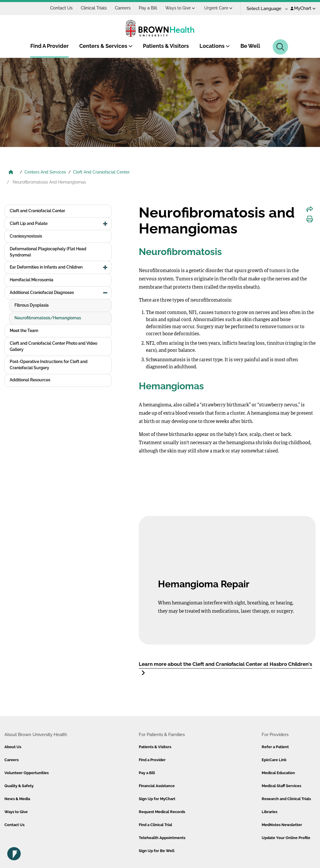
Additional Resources (30, 380)
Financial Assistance (157, 786)
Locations (215, 46)
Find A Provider (50, 46)
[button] (105, 224)
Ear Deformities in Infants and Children (46, 267)
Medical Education (278, 773)
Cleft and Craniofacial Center (37, 211)
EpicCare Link (274, 760)
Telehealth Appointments (162, 838)
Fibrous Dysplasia (32, 305)
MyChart (303, 8)
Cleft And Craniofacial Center (101, 172)
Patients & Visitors (166, 46)
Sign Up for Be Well (157, 851)
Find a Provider (152, 760)
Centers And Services (45, 172)
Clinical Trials (94, 8)
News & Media (17, 799)
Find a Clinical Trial (155, 825)
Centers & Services (106, 46)
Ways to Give (180, 8)
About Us (13, 747)
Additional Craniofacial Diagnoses (42, 292)
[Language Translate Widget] (265, 9)
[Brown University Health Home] (11, 173)
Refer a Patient (275, 747)
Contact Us (61, 8)
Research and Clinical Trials (286, 799)
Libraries (269, 812)
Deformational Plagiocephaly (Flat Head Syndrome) (48, 252)
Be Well (250, 46)
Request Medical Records (162, 812)
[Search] (280, 47)
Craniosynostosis (26, 236)
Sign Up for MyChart (157, 799)
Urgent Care (218, 8)
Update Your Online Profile (286, 838)
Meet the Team (24, 331)
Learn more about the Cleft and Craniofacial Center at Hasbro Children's (225, 668)
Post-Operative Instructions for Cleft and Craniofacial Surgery (49, 365)
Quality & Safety (19, 786)
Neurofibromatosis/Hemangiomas (48, 318)
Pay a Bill (148, 8)
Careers (123, 8)
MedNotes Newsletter (282, 825)
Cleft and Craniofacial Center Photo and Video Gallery (53, 346)
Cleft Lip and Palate (29, 223)
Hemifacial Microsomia (32, 280)
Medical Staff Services (281, 786)
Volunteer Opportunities (27, 773)
